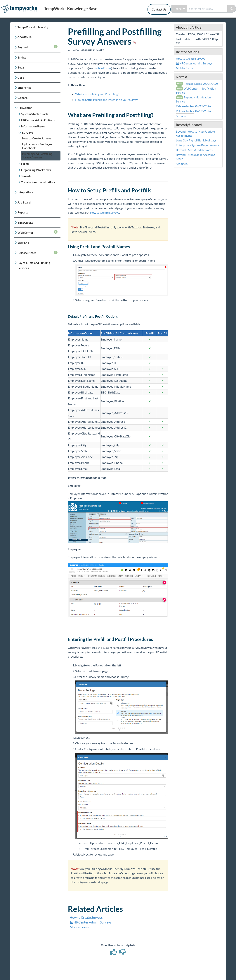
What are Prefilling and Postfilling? (97, 94)
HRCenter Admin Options (38, 120)
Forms (25, 164)
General (23, 98)
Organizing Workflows (36, 170)
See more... (182, 116)
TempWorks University (33, 27)
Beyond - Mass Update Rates (194, 150)
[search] (207, 9)
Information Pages (33, 126)
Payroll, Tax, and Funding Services (34, 265)
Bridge (22, 57)
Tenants (26, 176)
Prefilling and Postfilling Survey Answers (37, 156)
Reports (23, 212)
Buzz (21, 67)
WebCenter (38, 232)
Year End (23, 243)
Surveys (28, 132)
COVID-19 (25, 37)
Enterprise (25, 87)
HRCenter (25, 108)
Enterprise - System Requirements (197, 145)
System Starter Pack (34, 114)
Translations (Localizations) (39, 182)
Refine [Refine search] (179, 9)
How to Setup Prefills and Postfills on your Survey (106, 100)
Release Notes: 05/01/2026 (197, 84)
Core (21, 77)
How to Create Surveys (37, 138)
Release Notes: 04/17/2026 (193, 106)
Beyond (38, 47)
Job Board (24, 202)
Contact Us (159, 9)
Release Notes (38, 253)
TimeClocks (25, 222)
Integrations (26, 192)
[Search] (232, 9)
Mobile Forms (102, 68)
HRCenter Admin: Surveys (91, 922)
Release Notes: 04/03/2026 (193, 111)
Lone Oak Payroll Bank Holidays (196, 140)
